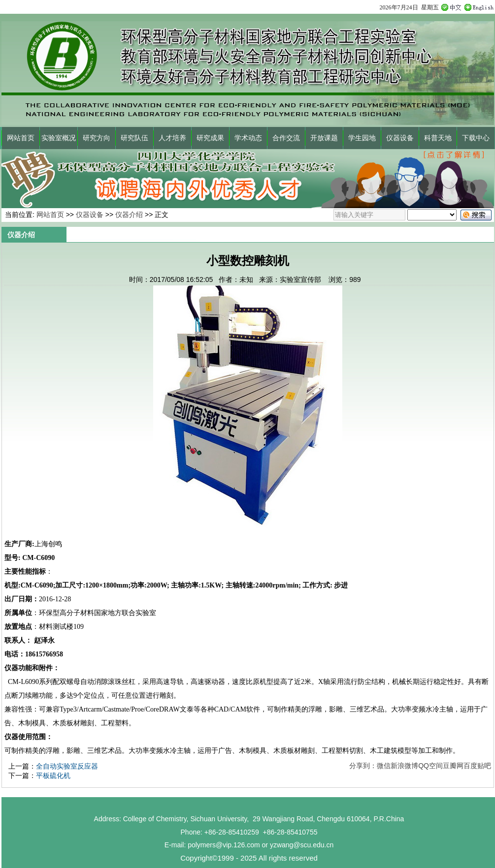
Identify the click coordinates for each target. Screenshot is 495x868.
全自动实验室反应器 (67, 766)
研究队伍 (134, 138)
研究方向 (97, 138)
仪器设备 (400, 138)
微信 (384, 766)
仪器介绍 (129, 215)
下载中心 (476, 138)
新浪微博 (404, 766)
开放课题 (324, 138)
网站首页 (21, 138)
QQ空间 (430, 766)
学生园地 (362, 138)
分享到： (363, 766)
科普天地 (438, 138)
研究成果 (210, 138)
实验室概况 (59, 138)
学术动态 (248, 138)
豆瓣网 (453, 766)
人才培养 (172, 138)
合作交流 (286, 138)
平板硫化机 (53, 775)
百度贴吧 (477, 766)
